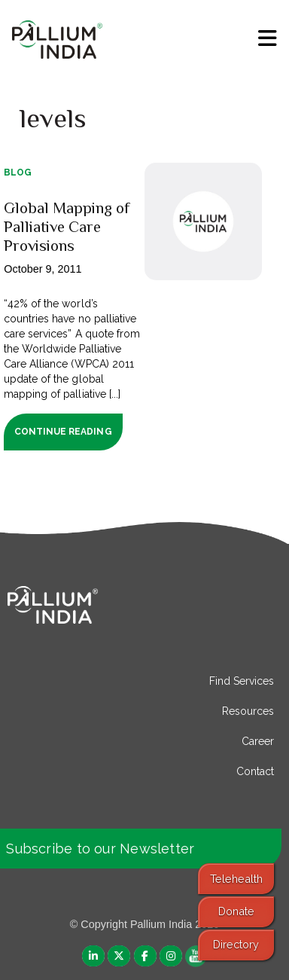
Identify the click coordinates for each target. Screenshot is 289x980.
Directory (236, 944)
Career (258, 741)
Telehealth (236, 879)
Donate (236, 911)
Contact (255, 771)
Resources (248, 711)
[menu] (268, 38)
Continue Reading (63, 432)
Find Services (242, 681)
